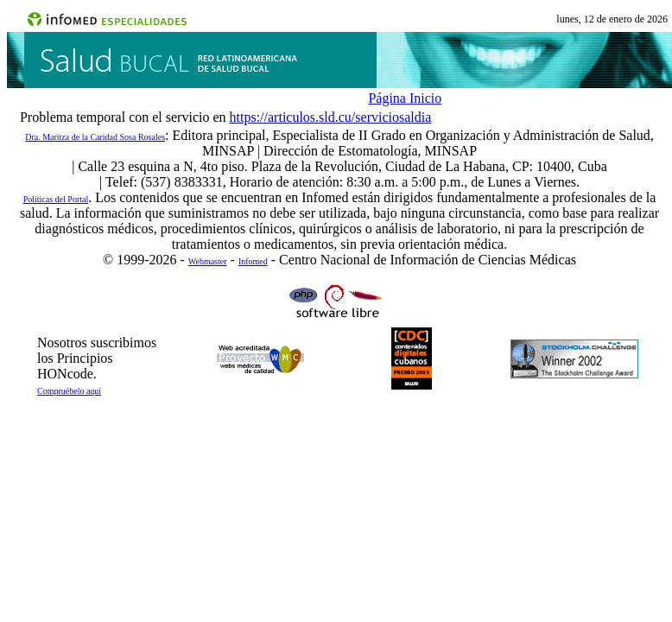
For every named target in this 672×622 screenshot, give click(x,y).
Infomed (253, 261)
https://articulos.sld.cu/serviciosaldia (331, 117)
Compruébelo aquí (69, 391)
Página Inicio (405, 98)
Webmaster (208, 261)
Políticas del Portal (56, 199)
